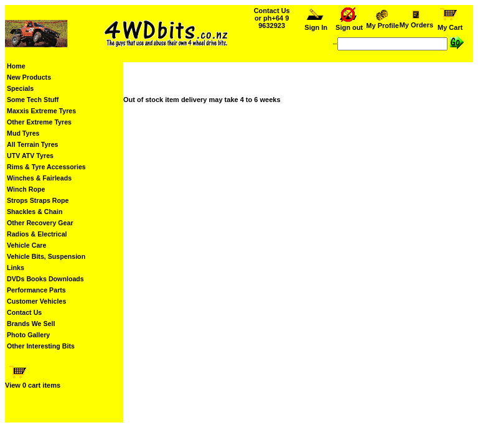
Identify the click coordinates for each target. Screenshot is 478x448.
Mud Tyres (23, 133)
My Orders (416, 22)
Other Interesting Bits (41, 346)
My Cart (450, 24)
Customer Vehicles (36, 301)
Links (16, 268)
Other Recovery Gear (40, 223)
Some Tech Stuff (33, 100)
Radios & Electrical (37, 234)
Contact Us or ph (272, 18)
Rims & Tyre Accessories (46, 167)
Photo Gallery (28, 335)
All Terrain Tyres (33, 144)
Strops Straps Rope (38, 200)
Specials (20, 88)
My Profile (383, 22)
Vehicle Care (26, 245)
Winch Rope (26, 189)
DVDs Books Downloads (45, 279)
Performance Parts (36, 290)
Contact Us (24, 312)
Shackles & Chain (35, 212)
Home (16, 66)
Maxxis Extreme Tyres (41, 111)
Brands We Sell (31, 324)
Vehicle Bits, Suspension (46, 256)
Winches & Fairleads (39, 178)
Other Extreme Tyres (39, 122)
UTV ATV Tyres (30, 156)
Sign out (349, 24)
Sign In (316, 24)
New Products (29, 77)
